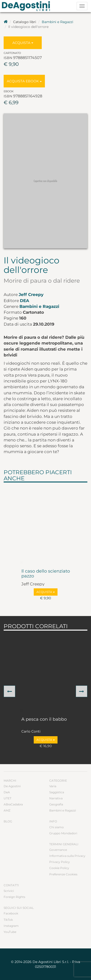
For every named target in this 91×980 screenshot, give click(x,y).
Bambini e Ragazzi (58, 22)
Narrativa (56, 798)
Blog (8, 821)
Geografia (56, 804)
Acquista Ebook (24, 81)
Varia (53, 786)
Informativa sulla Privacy (67, 856)
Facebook (11, 913)
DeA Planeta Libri (27, 6)
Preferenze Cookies (63, 874)
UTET (8, 798)
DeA (25, 301)
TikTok (8, 920)
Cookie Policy (59, 868)
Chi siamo (57, 827)
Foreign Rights (14, 897)
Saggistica (57, 792)
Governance (58, 850)
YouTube (10, 932)
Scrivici (9, 891)
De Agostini (12, 786)
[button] (9, 691)
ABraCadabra (13, 804)
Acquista (23, 43)
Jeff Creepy (31, 295)
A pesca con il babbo (44, 719)
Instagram (11, 926)
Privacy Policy (60, 862)
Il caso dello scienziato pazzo (46, 574)
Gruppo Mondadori (63, 833)
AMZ (7, 810)
